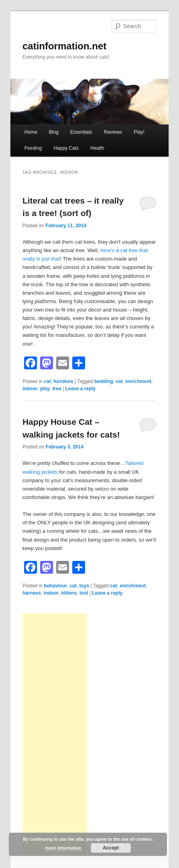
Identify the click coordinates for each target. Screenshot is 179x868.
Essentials (81, 132)
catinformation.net (64, 46)
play (45, 389)
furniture (63, 381)
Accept (111, 848)
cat (47, 381)
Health (97, 148)
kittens (69, 593)
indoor (30, 389)
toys (84, 586)
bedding (104, 381)
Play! (139, 132)
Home (31, 132)
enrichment (138, 381)
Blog (54, 132)
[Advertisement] (55, 734)
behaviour (55, 586)
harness (32, 593)
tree (57, 389)
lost (84, 593)
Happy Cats (66, 148)
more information (63, 848)
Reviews (113, 132)
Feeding (33, 148)
